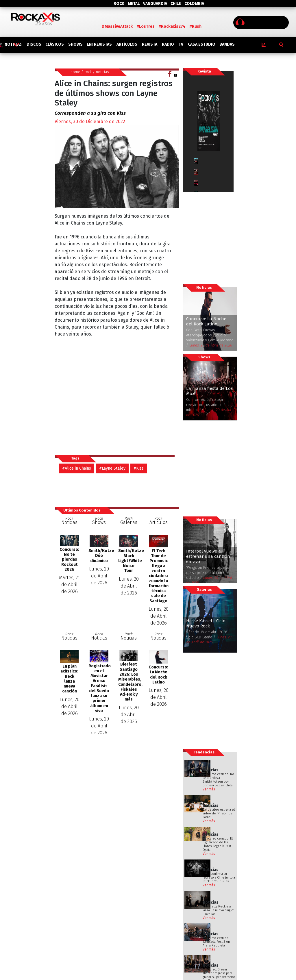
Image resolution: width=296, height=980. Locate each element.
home (75, 72)
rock (88, 72)
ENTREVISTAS (99, 44)
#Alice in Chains (77, 468)
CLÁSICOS (55, 44)
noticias (102, 72)
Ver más (209, 789)
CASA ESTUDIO (202, 44)
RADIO (168, 44)
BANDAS (227, 44)
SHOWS (75, 44)
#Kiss (139, 468)
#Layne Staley (112, 468)
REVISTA (150, 44)
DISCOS (34, 44)
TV (181, 44)
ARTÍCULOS (127, 44)
